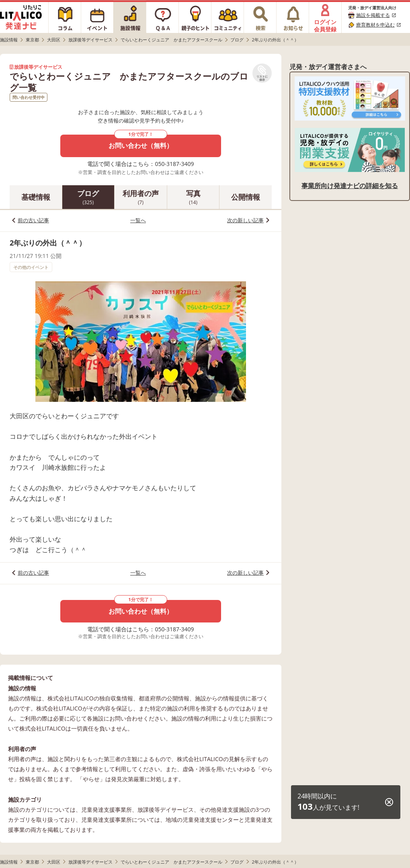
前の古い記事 (33, 220)
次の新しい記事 (245, 220)
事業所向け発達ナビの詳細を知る (350, 186)
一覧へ (138, 220)
